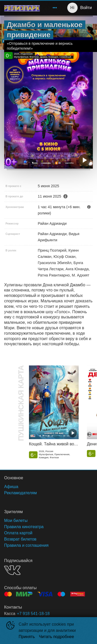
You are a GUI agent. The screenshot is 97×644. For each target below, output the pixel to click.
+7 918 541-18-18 (33, 614)
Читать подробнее (57, 637)
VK (12, 570)
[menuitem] (55, 8)
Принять (27, 637)
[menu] (52, 8)
